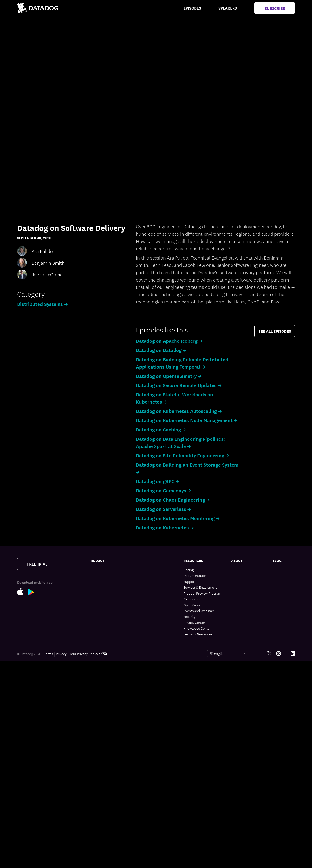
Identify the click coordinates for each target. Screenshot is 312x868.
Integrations (145, 751)
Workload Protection (104, 710)
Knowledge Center (197, 628)
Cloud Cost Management (107, 593)
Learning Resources (198, 634)
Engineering (281, 575)
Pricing (189, 570)
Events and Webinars (199, 611)
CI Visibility (144, 582)
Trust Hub (238, 628)
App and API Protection (106, 737)
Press (235, 581)
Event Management (150, 617)
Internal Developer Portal (155, 576)
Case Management (150, 623)
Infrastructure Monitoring (107, 570)
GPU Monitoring (148, 792)
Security (190, 616)
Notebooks (144, 711)
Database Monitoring (104, 653)
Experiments (98, 811)
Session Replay (99, 817)
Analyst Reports (243, 611)
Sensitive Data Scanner (105, 677)
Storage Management (152, 787)
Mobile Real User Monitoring (101, 798)
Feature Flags (146, 594)
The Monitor (281, 570)
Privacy (61, 860)
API (139, 763)
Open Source (193, 605)
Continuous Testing (103, 835)
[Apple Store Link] (23, 591)
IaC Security (97, 774)
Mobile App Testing (102, 829)
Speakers (228, 8)
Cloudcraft (96, 599)
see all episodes (275, 331)
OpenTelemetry (147, 740)
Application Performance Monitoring (107, 613)
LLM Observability (149, 670)
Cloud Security (99, 694)
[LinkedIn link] (293, 860)
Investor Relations (244, 605)
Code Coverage (147, 599)
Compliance (97, 731)
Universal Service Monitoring (101, 628)
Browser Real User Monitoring (102, 788)
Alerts (140, 746)
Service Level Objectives (154, 605)
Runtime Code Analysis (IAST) (105, 767)
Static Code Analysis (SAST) (109, 759)
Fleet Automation (149, 722)
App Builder (145, 687)
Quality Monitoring (102, 648)
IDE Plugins (144, 757)
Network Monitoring (103, 575)
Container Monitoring (104, 581)
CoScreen (143, 693)
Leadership (239, 587)
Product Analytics (102, 806)
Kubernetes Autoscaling (106, 605)
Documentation (195, 575)
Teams (141, 699)
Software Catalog (101, 620)
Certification (193, 599)
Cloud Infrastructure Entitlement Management (107, 718)
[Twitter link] (269, 860)
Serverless (96, 587)
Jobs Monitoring (100, 642)
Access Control (147, 734)
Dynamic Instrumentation (107, 665)
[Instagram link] (279, 860)
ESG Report (239, 616)
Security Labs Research (153, 775)
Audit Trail (96, 683)
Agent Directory (148, 652)
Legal (235, 599)
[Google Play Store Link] (34, 592)
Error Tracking (99, 841)
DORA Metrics (146, 798)
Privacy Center (194, 622)
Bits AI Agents (146, 629)
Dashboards (145, 705)
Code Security (99, 753)
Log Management (101, 671)
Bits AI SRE (144, 634)
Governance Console (151, 728)
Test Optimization (149, 588)
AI (274, 581)
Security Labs (282, 587)
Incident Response (150, 611)
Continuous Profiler (103, 659)
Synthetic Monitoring (104, 823)
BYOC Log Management (153, 570)
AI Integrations (147, 675)
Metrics (141, 658)
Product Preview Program (202, 593)
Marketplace (145, 769)
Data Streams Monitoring (107, 636)
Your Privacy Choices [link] (88, 860)
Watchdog (144, 664)
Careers (237, 593)
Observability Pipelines (105, 689)
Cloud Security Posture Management (105, 702)
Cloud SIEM (97, 780)
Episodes (192, 8)
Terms (49, 860)
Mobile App (144, 716)
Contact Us (239, 570)
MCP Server (144, 646)
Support (190, 581)
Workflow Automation (152, 681)
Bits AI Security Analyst (153, 640)
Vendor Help (240, 622)
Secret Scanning (148, 804)
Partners (237, 575)
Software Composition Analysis (105, 745)
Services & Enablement (200, 587)
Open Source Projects (152, 781)
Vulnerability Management (108, 726)
